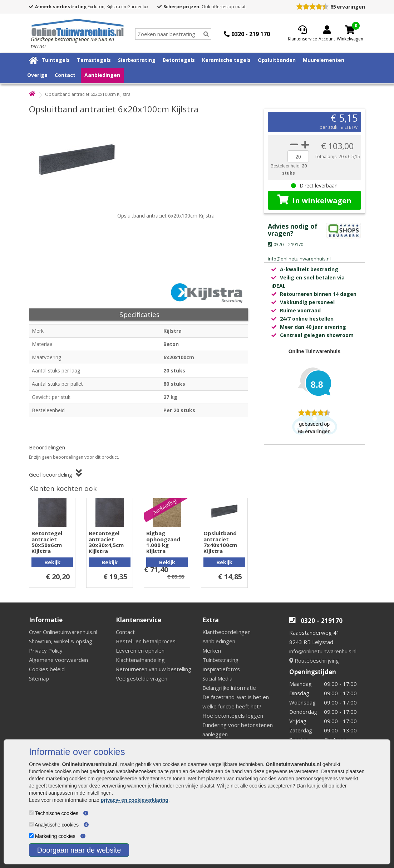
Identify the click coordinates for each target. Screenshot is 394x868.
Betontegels (179, 60)
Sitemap (39, 678)
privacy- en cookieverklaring (135, 800)
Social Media (217, 678)
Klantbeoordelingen (226, 632)
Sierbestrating (137, 60)
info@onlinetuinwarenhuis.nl (323, 651)
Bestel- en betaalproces (146, 641)
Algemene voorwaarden (58, 660)
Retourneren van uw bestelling (154, 669)
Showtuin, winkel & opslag (61, 641)
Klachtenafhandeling (140, 660)
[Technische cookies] (31, 813)
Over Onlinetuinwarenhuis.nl (63, 632)
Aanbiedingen (102, 75)
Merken (212, 650)
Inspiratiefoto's (221, 669)
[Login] (327, 34)
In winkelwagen (314, 200)
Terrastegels (94, 60)
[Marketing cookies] (31, 836)
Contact (65, 75)
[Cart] (350, 30)
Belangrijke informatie (229, 688)
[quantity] (298, 156)
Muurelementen (324, 60)
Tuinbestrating (220, 660)
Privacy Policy (46, 650)
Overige (37, 75)
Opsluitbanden (277, 60)
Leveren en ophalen (140, 650)
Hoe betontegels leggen (233, 716)
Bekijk (52, 562)
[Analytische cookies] (31, 824)
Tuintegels (56, 60)
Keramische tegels (226, 60)
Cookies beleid (47, 669)
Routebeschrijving (314, 660)
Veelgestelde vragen (142, 678)
